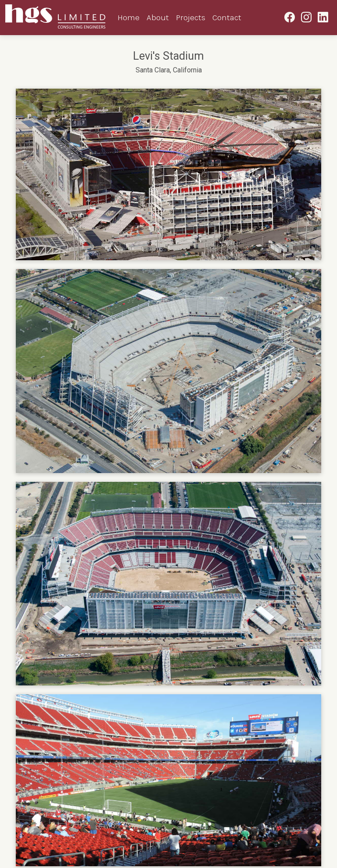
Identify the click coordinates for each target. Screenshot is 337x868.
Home (129, 17)
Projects (191, 17)
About (158, 17)
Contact (227, 17)
